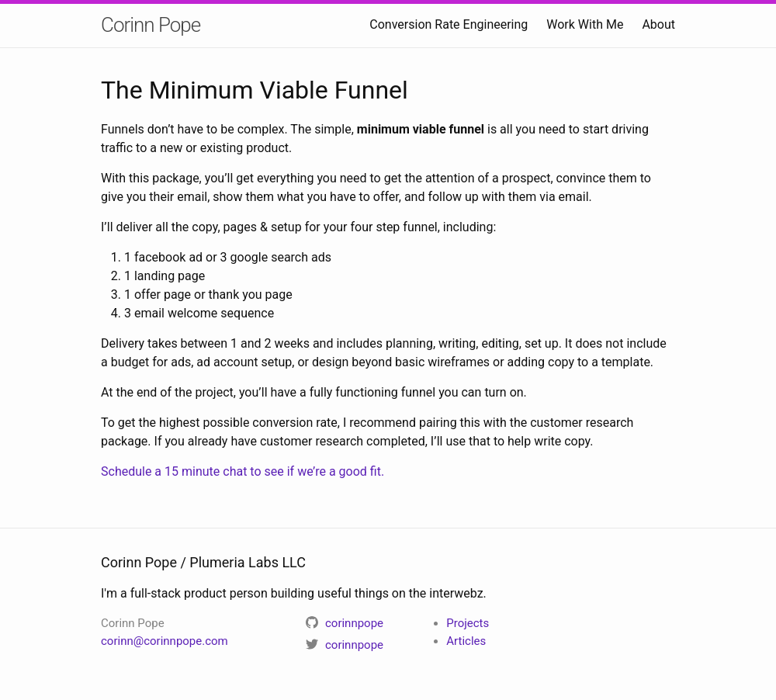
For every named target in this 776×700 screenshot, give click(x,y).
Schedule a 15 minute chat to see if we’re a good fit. (242, 471)
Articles (466, 641)
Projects (468, 623)
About (658, 24)
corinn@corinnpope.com (165, 641)
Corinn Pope (151, 25)
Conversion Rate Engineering (449, 24)
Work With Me (585, 24)
